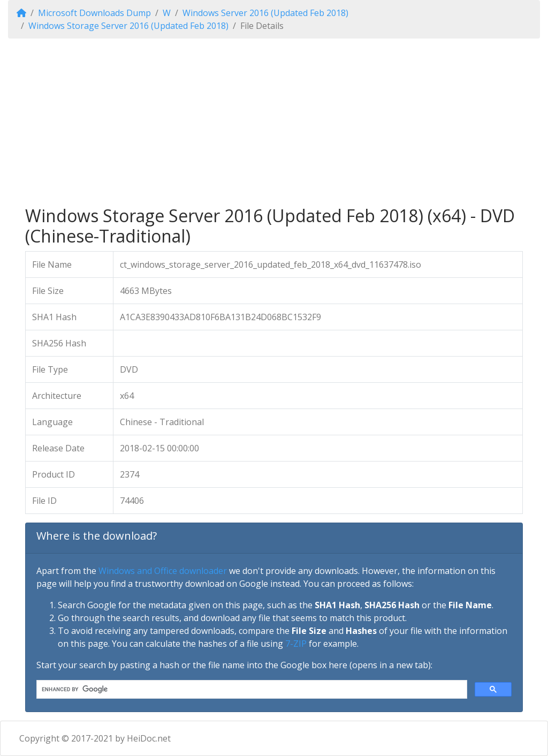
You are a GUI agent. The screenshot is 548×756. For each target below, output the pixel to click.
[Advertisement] (274, 122)
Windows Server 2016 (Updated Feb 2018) (265, 13)
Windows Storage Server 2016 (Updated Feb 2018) (128, 26)
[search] (251, 690)
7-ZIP (296, 644)
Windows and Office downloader (163, 571)
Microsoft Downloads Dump (94, 13)
